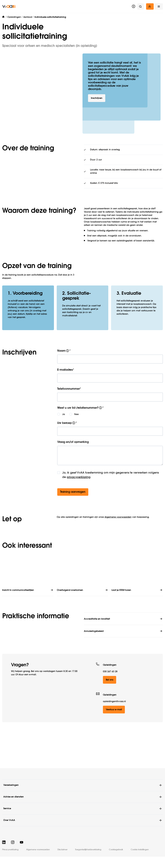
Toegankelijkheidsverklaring (88, 850)
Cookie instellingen (140, 850)
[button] (159, 6)
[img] (9, 6)
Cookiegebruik (116, 850)
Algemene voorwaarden (118, 535)
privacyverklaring (79, 495)
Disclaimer (62, 850)
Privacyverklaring (10, 850)
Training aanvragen (73, 510)
